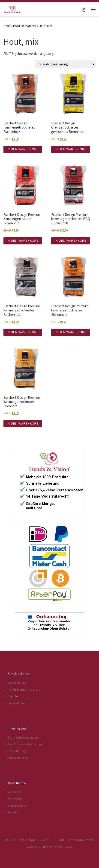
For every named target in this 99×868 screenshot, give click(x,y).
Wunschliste (15, 799)
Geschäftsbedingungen (23, 738)
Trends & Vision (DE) (41, 840)
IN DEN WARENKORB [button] (23, 149)
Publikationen (16, 703)
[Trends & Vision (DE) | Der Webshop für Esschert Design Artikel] (12, 9)
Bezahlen (14, 812)
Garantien (14, 696)
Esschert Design (17, 751)
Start (7, 26)
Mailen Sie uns (17, 683)
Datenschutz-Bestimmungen (26, 744)
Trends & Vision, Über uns (24, 690)
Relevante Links (18, 758)
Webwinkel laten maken (42, 847)
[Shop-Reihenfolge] (65, 64)
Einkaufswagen (17, 806)
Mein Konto (15, 792)
